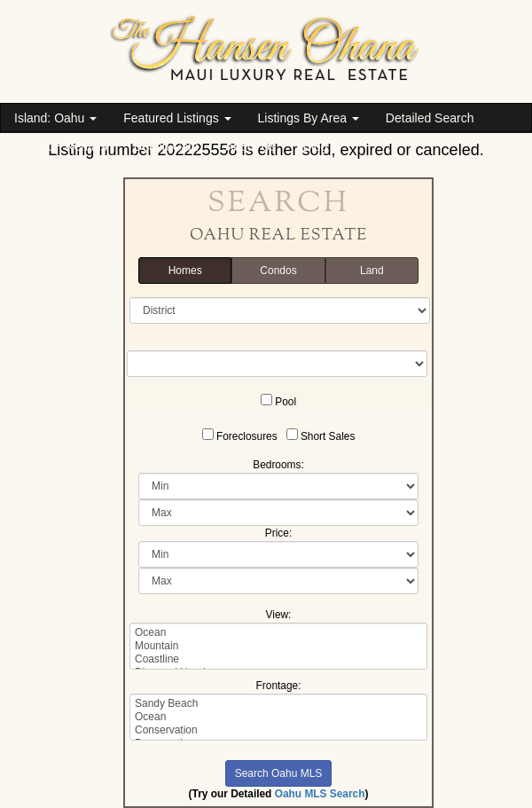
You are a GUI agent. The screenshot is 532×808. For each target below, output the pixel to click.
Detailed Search (430, 118)
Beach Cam (166, 146)
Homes (185, 271)
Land (372, 271)
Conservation (278, 730)
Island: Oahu (55, 118)
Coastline (278, 659)
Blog (316, 146)
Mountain (278, 646)
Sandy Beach (278, 704)
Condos (278, 271)
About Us (251, 146)
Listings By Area (309, 118)
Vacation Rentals (61, 146)
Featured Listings (177, 118)
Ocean (278, 633)
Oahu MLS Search (320, 794)
